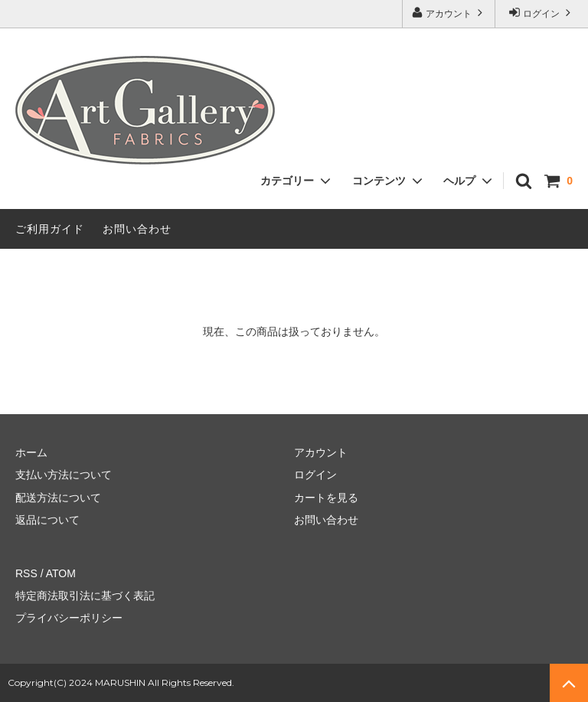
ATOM (61, 573)
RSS (26, 573)
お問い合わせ (137, 229)
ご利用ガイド (50, 229)
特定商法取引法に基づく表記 (85, 596)
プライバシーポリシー (69, 618)
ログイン (542, 13)
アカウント (449, 13)
